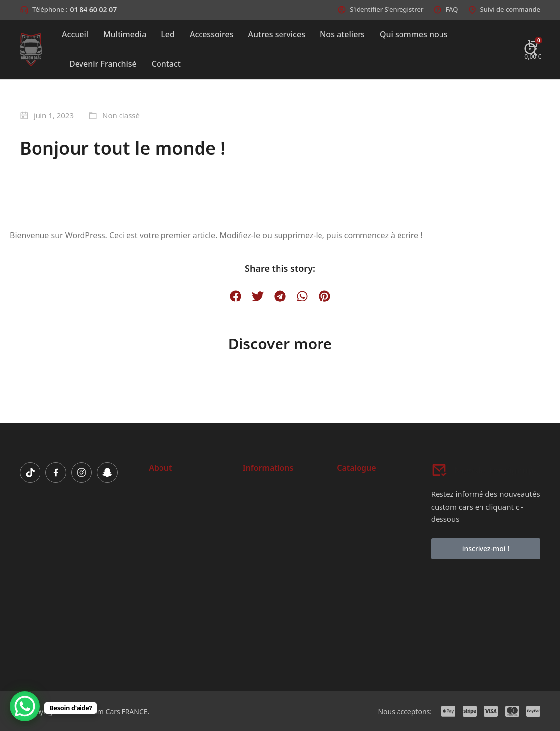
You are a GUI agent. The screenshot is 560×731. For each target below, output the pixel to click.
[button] (236, 296)
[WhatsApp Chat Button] (25, 706)
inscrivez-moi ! (486, 548)
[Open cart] (533, 49)
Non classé (121, 115)
